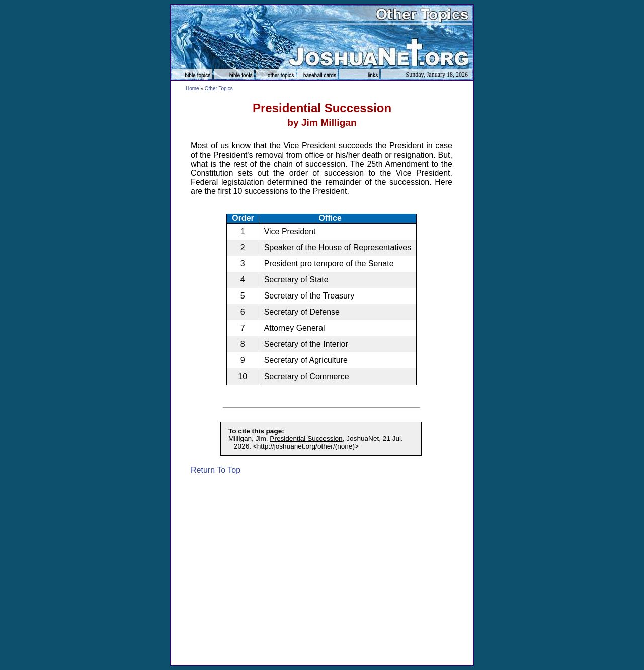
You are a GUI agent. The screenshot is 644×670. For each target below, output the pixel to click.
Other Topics (219, 88)
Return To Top (216, 470)
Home (192, 88)
